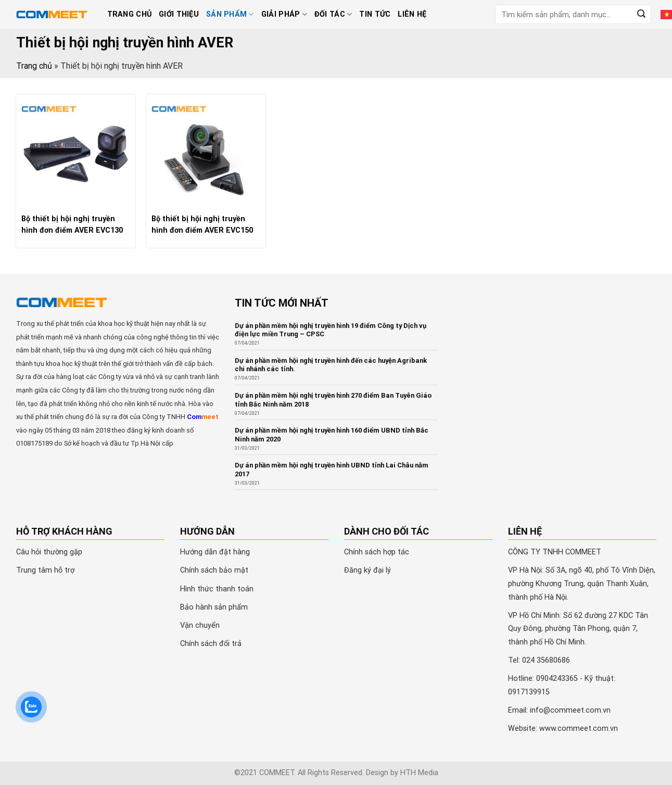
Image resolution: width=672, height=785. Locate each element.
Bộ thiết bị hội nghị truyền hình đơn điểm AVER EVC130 (72, 225)
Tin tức (375, 14)
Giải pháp (284, 14)
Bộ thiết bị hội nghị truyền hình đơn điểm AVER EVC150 (202, 225)
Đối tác (333, 14)
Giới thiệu (179, 14)
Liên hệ (412, 14)
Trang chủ (130, 14)
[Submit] (641, 15)
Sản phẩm (230, 14)
